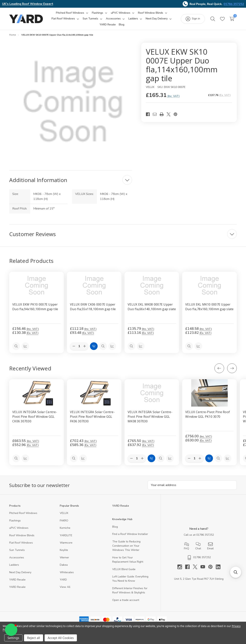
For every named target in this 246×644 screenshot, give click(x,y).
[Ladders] (133, 19)
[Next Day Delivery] (157, 19)
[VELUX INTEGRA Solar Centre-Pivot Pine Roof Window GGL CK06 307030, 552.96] (37, 393)
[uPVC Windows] (121, 13)
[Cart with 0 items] (232, 19)
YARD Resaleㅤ (17, 587)
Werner (64, 558)
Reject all (34, 638)
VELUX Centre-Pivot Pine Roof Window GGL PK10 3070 (208, 414)
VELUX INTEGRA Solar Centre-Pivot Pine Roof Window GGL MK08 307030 (150, 417)
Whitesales (67, 572)
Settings (13, 638)
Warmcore (66, 543)
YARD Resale (17, 580)
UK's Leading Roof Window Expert (28, 4)
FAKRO (64, 521)
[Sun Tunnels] (90, 19)
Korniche (65, 528)
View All (65, 587)
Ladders (14, 565)
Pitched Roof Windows (23, 513)
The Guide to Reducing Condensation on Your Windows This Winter (126, 546)
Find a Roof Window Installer (130, 534)
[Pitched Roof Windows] (70, 13)
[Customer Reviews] (123, 234)
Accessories (17, 558)
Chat (198, 546)
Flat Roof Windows (21, 543)
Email (210, 546)
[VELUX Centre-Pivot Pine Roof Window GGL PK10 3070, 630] (209, 393)
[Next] (232, 368)
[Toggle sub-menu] (86, 13)
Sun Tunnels (17, 550)
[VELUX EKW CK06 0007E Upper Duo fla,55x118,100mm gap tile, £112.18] (94, 285)
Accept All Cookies (61, 638)
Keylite (64, 550)
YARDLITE (66, 535)
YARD (63, 580)
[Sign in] (193, 19)
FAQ (187, 546)
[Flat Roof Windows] (63, 19)
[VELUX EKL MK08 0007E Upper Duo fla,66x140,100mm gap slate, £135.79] (152, 285)
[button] (11, 630)
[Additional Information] (71, 180)
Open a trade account (126, 600)
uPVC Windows (19, 528)
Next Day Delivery (20, 572)
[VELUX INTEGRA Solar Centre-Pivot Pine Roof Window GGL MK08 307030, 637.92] (152, 393)
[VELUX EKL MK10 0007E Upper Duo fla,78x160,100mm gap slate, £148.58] (209, 285)
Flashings (15, 521)
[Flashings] (98, 13)
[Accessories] (113, 19)
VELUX (64, 513)
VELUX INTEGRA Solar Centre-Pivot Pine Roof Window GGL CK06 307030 (35, 417)
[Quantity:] (137, 458)
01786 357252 (234, 4)
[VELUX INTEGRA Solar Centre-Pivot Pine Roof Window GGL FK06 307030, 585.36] (94, 393)
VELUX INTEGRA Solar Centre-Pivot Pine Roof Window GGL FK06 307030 (92, 417)
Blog (115, 527)
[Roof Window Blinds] (151, 13)
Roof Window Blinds (22, 535)
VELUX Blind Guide (124, 569)
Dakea (64, 565)
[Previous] (219, 368)
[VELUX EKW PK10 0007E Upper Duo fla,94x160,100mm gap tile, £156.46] (37, 285)
